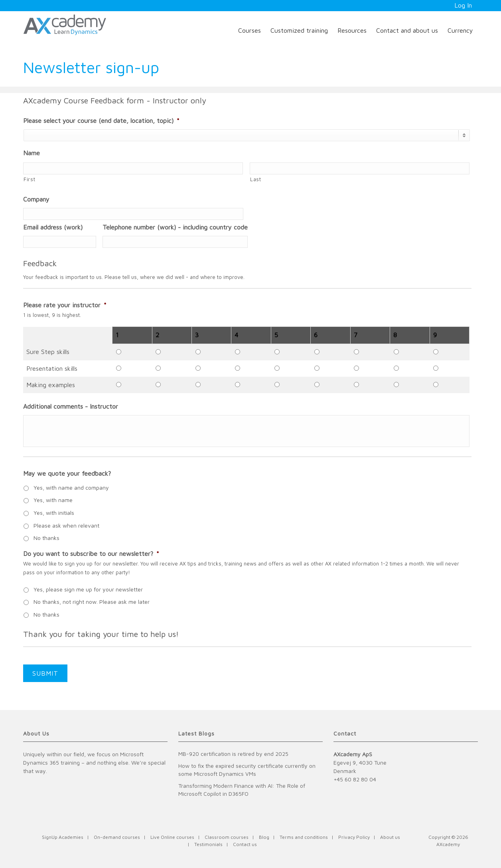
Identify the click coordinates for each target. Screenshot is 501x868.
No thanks (46, 538)
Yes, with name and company (71, 487)
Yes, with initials (54, 513)
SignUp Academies (63, 837)
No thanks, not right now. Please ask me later (92, 602)
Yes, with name (53, 500)
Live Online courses (172, 837)
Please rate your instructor (65, 305)
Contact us (245, 844)
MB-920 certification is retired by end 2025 (233, 754)
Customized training (299, 30)
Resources (352, 30)
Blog (264, 837)
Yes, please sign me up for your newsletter (88, 589)
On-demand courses (117, 837)
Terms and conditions (304, 837)
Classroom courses (227, 837)
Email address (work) (53, 227)
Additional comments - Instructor (71, 406)
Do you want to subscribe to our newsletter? (91, 554)
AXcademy (448, 844)
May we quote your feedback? (67, 473)
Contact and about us (407, 30)
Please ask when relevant (66, 525)
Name (32, 153)
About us (390, 837)
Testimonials (208, 844)
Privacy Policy (354, 837)
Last (256, 179)
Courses (250, 30)
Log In (463, 5)
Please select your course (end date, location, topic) (101, 121)
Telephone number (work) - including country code (175, 227)
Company (36, 199)
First (29, 179)
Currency (460, 30)
